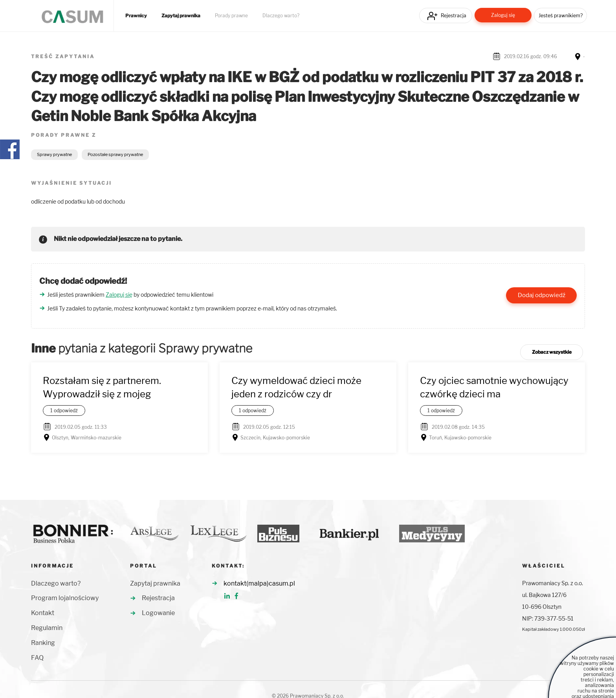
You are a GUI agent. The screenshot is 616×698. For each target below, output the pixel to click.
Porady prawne (231, 16)
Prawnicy (136, 16)
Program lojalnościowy (65, 598)
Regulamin (47, 628)
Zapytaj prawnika (181, 16)
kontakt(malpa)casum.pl (259, 583)
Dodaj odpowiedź (542, 295)
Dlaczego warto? (281, 16)
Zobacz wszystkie (552, 352)
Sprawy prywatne (54, 154)
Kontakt (43, 613)
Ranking (43, 643)
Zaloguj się (503, 15)
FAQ (37, 658)
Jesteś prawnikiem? (561, 16)
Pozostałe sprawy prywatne (115, 154)
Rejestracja (454, 16)
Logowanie (158, 613)
